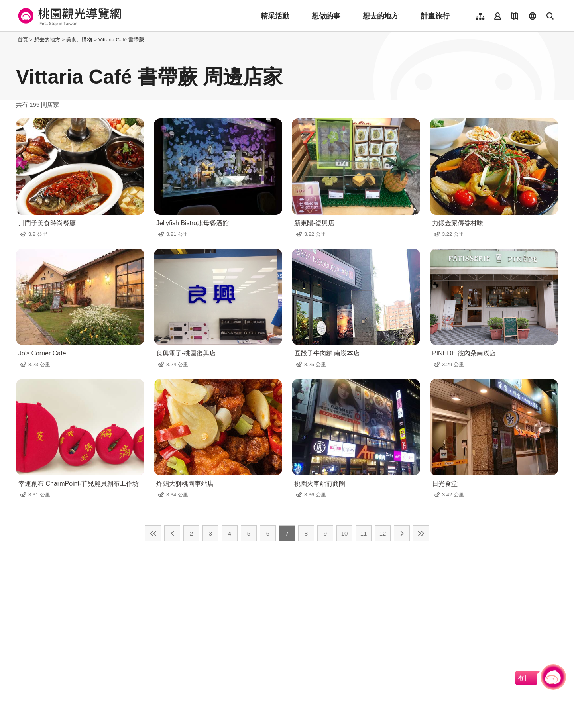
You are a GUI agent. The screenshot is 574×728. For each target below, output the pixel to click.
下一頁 (402, 533)
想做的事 (326, 16)
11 (364, 533)
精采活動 (275, 16)
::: (14, 40)
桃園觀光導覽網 (68, 16)
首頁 (23, 40)
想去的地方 (381, 16)
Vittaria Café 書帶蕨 (121, 40)
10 (345, 533)
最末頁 (421, 533)
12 (383, 533)
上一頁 (172, 533)
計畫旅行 (435, 16)
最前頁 (153, 533)
